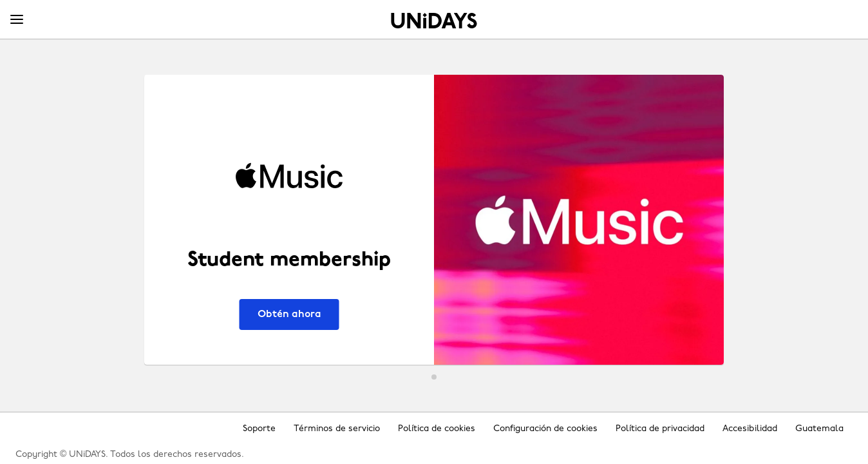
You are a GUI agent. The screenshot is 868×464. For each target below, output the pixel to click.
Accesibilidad (750, 429)
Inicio (434, 21)
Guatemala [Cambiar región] (819, 429)
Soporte (259, 429)
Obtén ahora (289, 314)
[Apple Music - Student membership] (434, 220)
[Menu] (17, 20)
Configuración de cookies (545, 429)
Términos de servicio (337, 429)
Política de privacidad (660, 429)
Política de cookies (437, 429)
